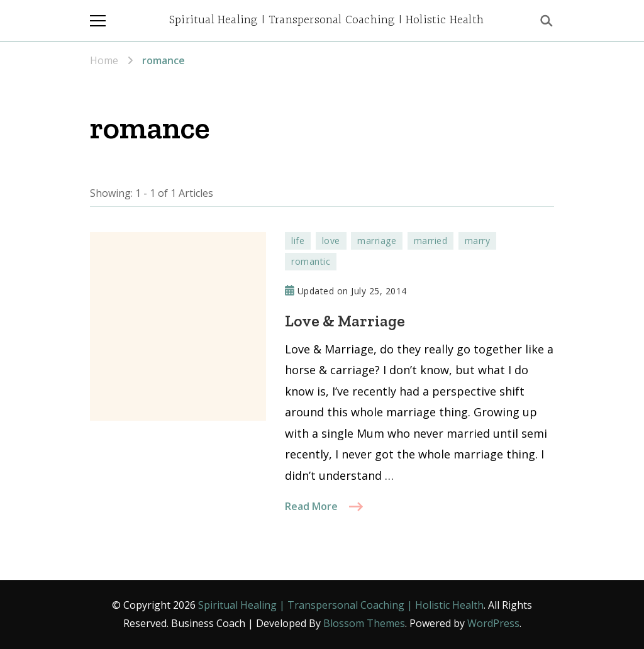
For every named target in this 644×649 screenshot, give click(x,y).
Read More (311, 506)
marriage (377, 241)
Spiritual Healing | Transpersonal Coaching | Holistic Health (326, 20)
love (331, 241)
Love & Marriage (345, 321)
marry (478, 241)
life (298, 241)
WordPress (493, 623)
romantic (311, 261)
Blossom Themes (364, 623)
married (431, 241)
